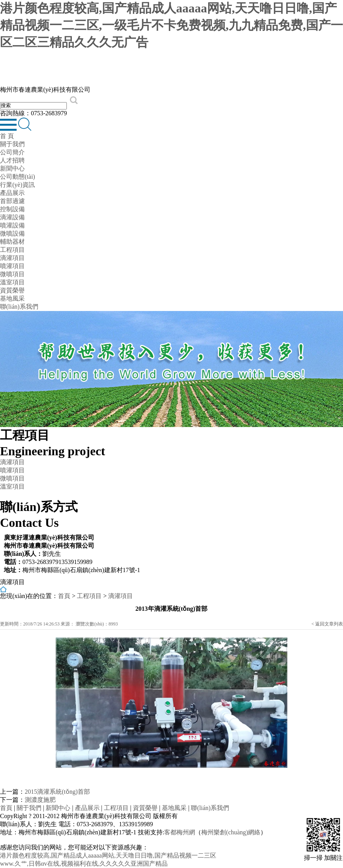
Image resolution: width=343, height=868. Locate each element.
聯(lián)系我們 (19, 307)
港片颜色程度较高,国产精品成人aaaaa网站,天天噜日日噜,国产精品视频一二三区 (108, 855)
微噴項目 (12, 274)
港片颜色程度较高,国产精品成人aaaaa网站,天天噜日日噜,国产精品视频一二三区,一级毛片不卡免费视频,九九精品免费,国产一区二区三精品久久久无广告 (171, 25)
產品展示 (12, 193)
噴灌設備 (12, 225)
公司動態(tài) (18, 177)
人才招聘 (12, 160)
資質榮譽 (12, 290)
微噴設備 (12, 233)
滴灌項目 (12, 258)
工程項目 (12, 250)
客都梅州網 (180, 832)
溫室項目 (12, 282)
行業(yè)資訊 (17, 185)
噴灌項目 (12, 266)
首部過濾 (12, 201)
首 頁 (7, 136)
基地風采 (12, 298)
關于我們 (12, 144)
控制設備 (12, 209)
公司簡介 (12, 152)
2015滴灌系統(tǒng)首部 (57, 792)
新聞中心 (12, 168)
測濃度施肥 (40, 800)
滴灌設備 (12, 217)
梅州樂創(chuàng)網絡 (231, 832)
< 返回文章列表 (327, 624)
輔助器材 (12, 242)
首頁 (64, 596)
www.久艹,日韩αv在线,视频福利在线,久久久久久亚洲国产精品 (84, 864)
